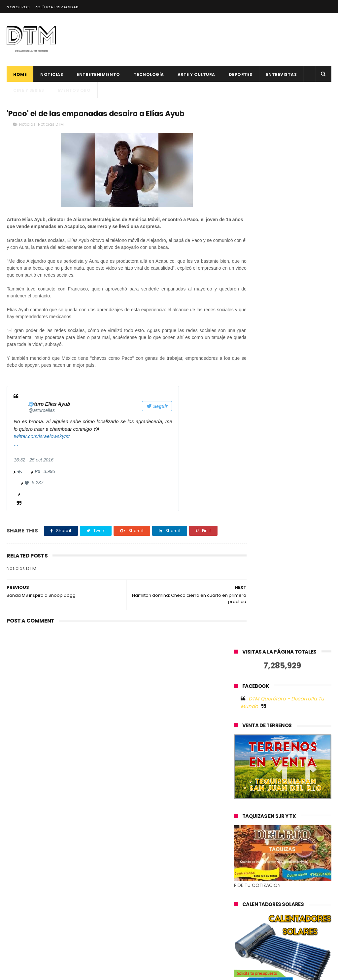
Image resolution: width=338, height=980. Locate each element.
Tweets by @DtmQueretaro (266, 737)
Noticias (52, 74)
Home (20, 74)
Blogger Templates (112, 972)
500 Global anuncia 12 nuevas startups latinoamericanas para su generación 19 (183, 868)
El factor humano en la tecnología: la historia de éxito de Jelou (182, 804)
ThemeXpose (44, 972)
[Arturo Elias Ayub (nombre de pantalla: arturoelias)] (50, 405)
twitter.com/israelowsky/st (41, 437)
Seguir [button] (157, 407)
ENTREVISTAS (282, 74)
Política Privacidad (57, 7)
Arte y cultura (196, 74)
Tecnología (149, 74)
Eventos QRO (74, 90)
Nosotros (18, 7)
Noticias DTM (51, 125)
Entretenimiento (98, 74)
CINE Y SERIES (29, 90)
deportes (241, 74)
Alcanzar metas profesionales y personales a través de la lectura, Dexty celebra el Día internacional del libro (169, 936)
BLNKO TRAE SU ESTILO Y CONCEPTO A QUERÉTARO (182, 896)
